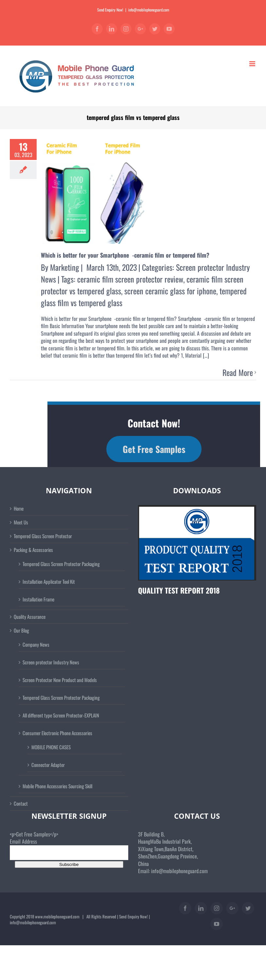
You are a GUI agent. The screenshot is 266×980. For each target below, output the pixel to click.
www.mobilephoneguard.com (57, 916)
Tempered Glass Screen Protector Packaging (61, 564)
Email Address (23, 841)
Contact (21, 804)
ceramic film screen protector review (130, 279)
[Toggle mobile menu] (253, 64)
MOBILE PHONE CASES (51, 747)
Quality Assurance (30, 617)
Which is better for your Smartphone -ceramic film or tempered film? (125, 255)
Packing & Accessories (33, 550)
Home (19, 509)
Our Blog (21, 630)
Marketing (65, 267)
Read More (238, 373)
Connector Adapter (48, 765)
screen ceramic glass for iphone (170, 291)
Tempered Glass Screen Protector (43, 536)
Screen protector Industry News (51, 662)
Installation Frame (38, 599)
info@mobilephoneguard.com (149, 10)
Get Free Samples (154, 449)
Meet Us (21, 522)
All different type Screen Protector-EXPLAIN (61, 715)
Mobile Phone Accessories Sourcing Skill (57, 786)
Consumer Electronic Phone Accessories (57, 733)
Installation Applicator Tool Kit (49, 581)
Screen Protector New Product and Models (60, 680)
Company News (36, 644)
